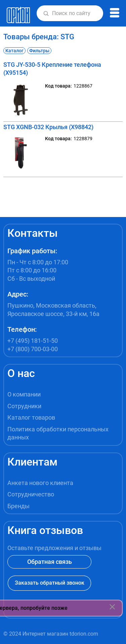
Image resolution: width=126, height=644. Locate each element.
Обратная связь (50, 562)
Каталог (14, 51)
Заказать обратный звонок (50, 583)
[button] (46, 13)
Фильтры (39, 51)
